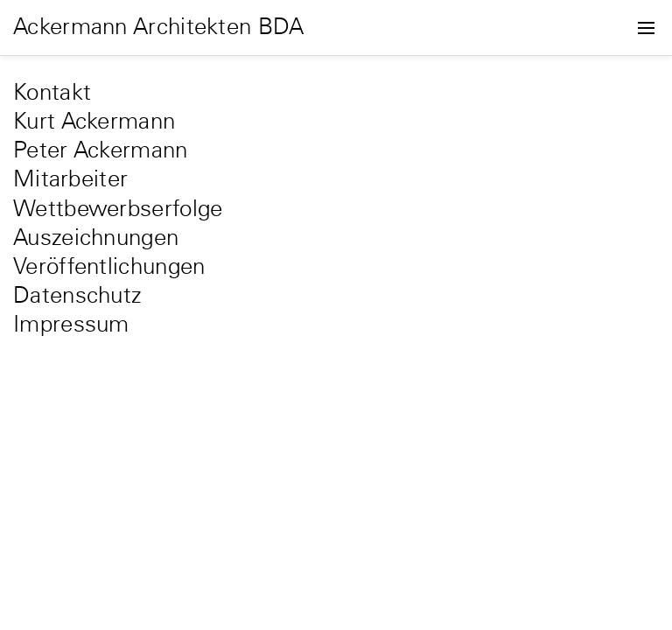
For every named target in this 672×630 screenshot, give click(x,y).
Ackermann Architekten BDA (159, 28)
